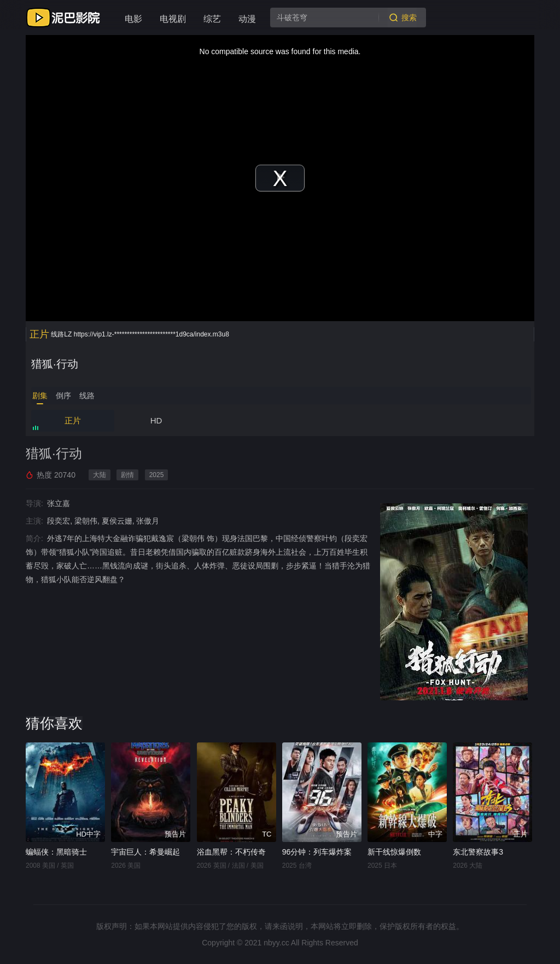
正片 (73, 420)
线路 (87, 396)
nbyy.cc (276, 943)
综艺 (212, 19)
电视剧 (173, 19)
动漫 (247, 19)
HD (156, 420)
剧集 (40, 396)
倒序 (63, 396)
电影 (133, 19)
